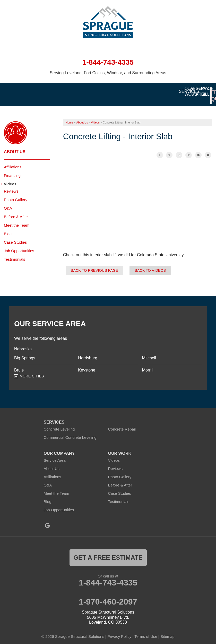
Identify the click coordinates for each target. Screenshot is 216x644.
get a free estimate (108, 551)
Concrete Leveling (59, 423)
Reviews (11, 185)
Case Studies (15, 236)
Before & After (16, 210)
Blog (8, 227)
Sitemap (167, 630)
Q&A (8, 202)
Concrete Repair (122, 423)
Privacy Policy (119, 630)
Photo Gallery (16, 193)
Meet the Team (17, 219)
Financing (12, 169)
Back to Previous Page (94, 264)
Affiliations (13, 160)
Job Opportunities (19, 244)
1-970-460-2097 (108, 595)
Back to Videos (150, 264)
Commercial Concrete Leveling (70, 431)
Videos (10, 177)
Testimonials (15, 253)
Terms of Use (146, 630)
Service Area (55, 454)
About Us (15, 145)
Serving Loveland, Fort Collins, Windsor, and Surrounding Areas (108, 73)
